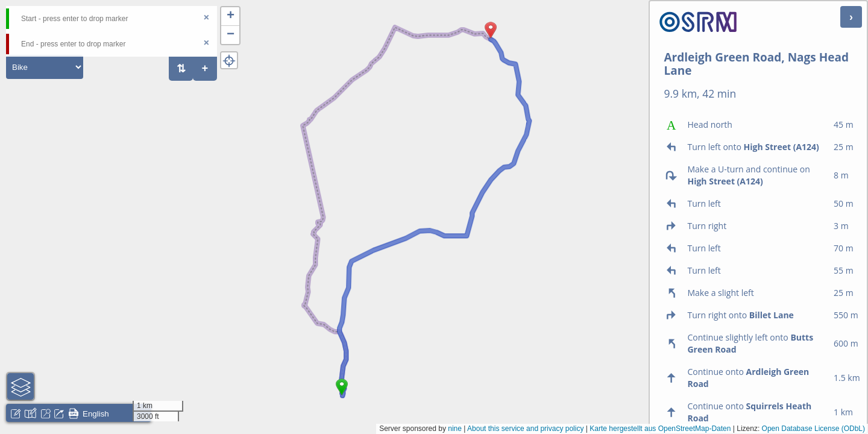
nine (455, 429)
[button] (342, 395)
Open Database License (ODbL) (813, 429)
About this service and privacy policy (525, 429)
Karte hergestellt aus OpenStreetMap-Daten (660, 429)
